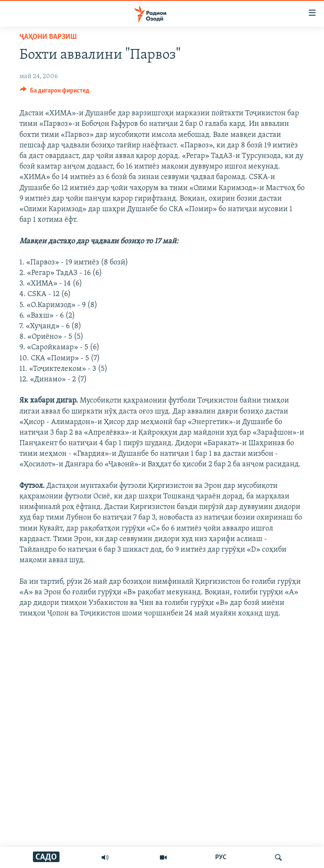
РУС (221, 857)
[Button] (55, 93)
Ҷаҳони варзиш (48, 37)
